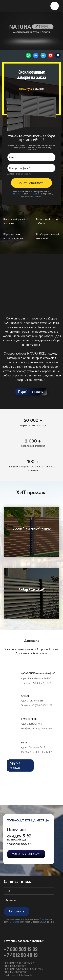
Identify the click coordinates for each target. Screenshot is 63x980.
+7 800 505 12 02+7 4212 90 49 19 (21, 952)
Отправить (17, 911)
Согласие (35, 194)
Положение (16, 194)
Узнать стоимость (31, 183)
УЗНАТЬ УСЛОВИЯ (26, 854)
